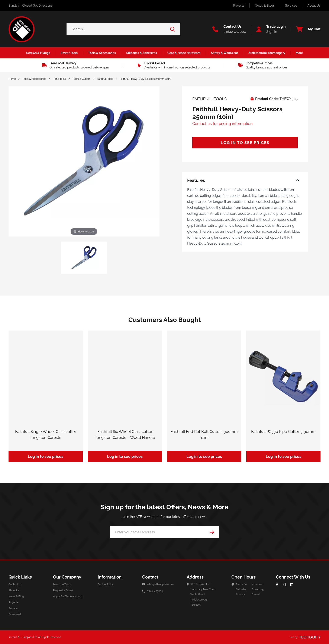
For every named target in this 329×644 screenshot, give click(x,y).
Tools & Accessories (34, 79)
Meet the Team (62, 585)
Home (12, 79)
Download (15, 614)
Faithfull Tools (105, 79)
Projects (239, 6)
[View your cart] (306, 29)
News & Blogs (265, 6)
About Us (314, 6)
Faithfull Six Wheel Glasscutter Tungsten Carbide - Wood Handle (125, 434)
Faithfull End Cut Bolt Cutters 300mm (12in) (204, 434)
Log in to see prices (245, 143)
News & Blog (16, 596)
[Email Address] (165, 532)
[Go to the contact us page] (229, 29)
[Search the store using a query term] (118, 29)
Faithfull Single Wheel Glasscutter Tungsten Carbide (46, 434)
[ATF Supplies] (22, 29)
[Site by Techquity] (310, 637)
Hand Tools (59, 79)
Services (291, 6)
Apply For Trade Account (68, 596)
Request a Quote (63, 590)
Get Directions (43, 6)
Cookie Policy (106, 585)
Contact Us (15, 585)
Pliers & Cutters (81, 79)
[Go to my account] (268, 29)
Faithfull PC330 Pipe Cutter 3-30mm (283, 432)
